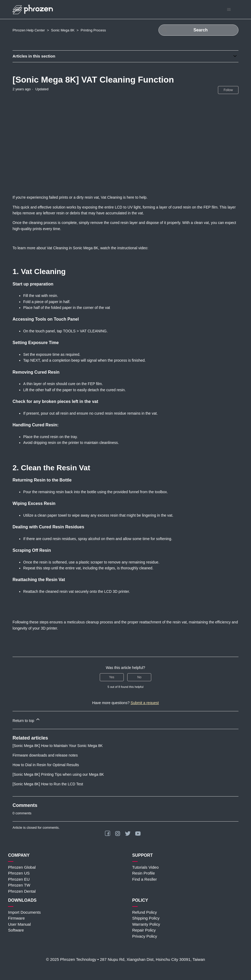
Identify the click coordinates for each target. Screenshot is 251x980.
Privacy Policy (145, 936)
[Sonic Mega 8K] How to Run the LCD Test (48, 784)
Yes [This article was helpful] (112, 677)
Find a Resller (145, 879)
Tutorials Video (146, 867)
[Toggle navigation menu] (229, 10)
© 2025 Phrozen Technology (71, 959)
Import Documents (24, 912)
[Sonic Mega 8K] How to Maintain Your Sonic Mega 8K (58, 746)
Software (16, 930)
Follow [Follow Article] (228, 90)
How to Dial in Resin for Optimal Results (46, 765)
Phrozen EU (19, 879)
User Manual (19, 924)
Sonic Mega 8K (63, 30)
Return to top (27, 720)
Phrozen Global (22, 867)
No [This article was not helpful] (139, 677)
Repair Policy (144, 930)
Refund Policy (145, 912)
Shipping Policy (146, 918)
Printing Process (93, 30)
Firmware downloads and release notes (45, 755)
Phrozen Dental (22, 891)
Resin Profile (144, 873)
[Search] (198, 30)
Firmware (16, 918)
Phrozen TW (19, 885)
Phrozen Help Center (29, 30)
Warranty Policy (146, 924)
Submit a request (145, 703)
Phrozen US (19, 873)
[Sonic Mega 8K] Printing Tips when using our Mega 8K (58, 774)
